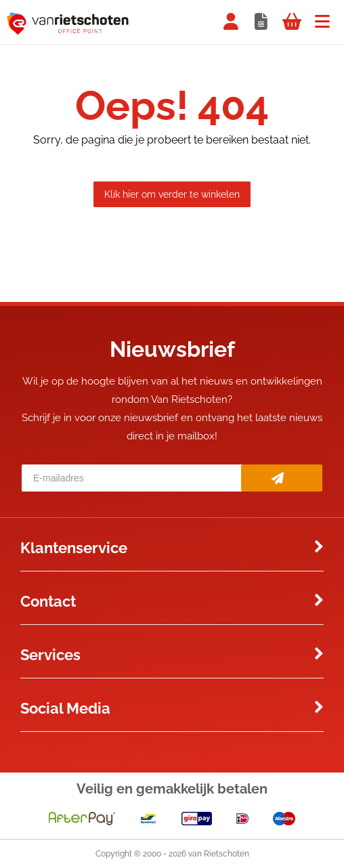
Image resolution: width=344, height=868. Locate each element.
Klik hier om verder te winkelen (172, 194)
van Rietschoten (219, 854)
